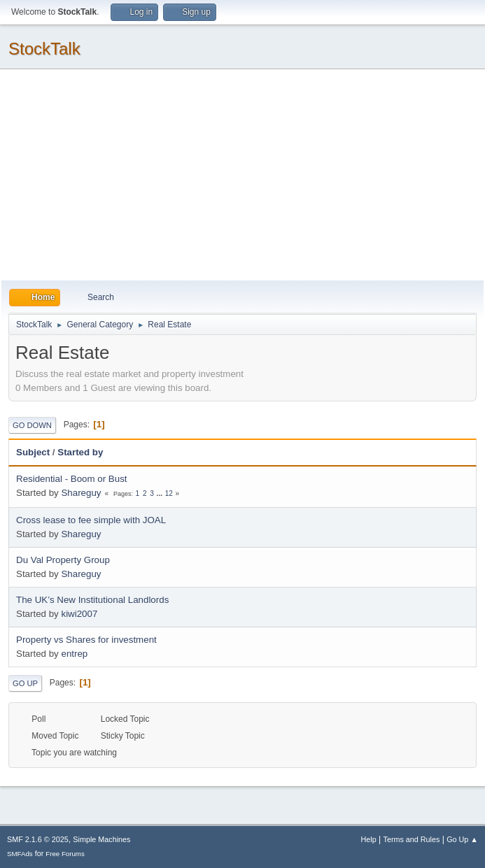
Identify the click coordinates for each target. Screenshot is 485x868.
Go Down (32, 425)
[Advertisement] (242, 176)
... (161, 493)
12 (169, 493)
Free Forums (65, 854)
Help (369, 839)
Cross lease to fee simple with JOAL (91, 520)
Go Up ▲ (462, 839)
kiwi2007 (79, 614)
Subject (33, 452)
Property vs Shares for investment (86, 640)
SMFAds (20, 854)
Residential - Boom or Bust (72, 479)
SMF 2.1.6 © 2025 (38, 839)
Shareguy (81, 493)
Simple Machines (101, 839)
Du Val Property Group (63, 560)
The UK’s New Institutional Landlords (92, 600)
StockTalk (44, 49)
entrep (74, 654)
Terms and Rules (412, 839)
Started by (80, 452)
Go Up (25, 683)
